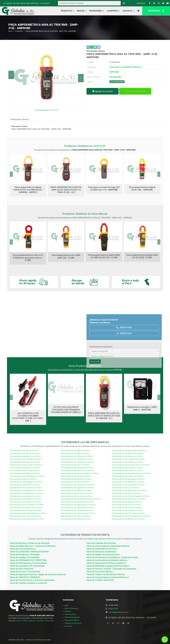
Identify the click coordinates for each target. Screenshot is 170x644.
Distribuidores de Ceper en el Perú (127, 462)
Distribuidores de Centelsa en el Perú (77, 462)
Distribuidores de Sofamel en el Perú (77, 508)
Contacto (127, 11)
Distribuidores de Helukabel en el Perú (27, 476)
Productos (66, 11)
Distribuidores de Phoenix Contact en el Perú (81, 499)
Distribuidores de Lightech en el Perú (77, 488)
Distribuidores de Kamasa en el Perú (128, 479)
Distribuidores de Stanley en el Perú (26, 510)
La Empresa (112, 11)
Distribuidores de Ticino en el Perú (25, 516)
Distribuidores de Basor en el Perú (25, 456)
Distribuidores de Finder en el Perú (127, 470)
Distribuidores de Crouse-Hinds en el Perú (131, 465)
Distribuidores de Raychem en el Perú (77, 502)
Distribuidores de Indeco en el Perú (128, 476)
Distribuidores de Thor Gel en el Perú (128, 513)
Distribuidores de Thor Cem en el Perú (78, 513)
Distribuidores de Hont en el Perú (76, 476)
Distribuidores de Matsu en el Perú (76, 490)
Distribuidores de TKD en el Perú (75, 516)
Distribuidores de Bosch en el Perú (127, 456)
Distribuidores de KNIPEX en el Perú (128, 482)
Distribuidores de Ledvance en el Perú (78, 485)
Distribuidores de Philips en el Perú (25, 499)
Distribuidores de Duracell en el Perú (77, 468)
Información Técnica (20, 119)
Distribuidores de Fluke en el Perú (25, 473)
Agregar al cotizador (103, 91)
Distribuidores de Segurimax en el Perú (78, 505)
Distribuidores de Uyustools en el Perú (27, 519)
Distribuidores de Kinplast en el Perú (26, 482)
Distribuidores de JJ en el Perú (23, 479)
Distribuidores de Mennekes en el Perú (129, 490)
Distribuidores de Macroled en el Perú (27, 490)
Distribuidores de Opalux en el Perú (26, 496)
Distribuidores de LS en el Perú (126, 488)
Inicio (10, 31)
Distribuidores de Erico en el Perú (25, 470)
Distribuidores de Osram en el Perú (76, 496)
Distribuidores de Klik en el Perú (75, 482)
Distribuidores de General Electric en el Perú (131, 473)
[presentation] (11, 174)
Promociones (95, 11)
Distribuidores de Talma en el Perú (127, 510)
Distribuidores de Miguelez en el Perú (27, 493)
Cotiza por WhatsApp (135, 91)
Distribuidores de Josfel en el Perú (76, 479)
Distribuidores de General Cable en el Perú (80, 473)
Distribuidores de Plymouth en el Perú (129, 499)
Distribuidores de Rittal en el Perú (127, 502)
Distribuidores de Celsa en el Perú (25, 462)
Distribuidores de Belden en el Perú (77, 456)
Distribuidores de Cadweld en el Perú (128, 459)
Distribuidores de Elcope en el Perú (127, 468)
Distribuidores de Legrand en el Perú (128, 485)
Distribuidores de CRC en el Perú (75, 465)
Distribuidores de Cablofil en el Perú (77, 459)
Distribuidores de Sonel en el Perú (127, 508)
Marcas (80, 11)
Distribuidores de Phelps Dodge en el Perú (131, 496)
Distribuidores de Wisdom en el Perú (128, 519)
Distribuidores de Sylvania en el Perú (77, 510)
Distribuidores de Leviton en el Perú (26, 488)
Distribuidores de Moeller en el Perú (77, 493)
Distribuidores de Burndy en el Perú (26, 459)
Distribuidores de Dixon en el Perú (25, 468)
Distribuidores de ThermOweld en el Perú (28, 513)
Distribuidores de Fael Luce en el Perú (78, 470)
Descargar (115, 77)
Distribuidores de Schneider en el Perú (27, 505)
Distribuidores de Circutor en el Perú (26, 465)
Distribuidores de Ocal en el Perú (126, 493)
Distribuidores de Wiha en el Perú (76, 519)
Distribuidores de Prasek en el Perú (26, 502)
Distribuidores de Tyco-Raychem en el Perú (131, 516)
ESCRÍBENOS (156, 11)
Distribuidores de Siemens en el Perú (26, 508)
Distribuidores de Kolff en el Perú (25, 485)
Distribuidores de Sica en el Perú (126, 505)
